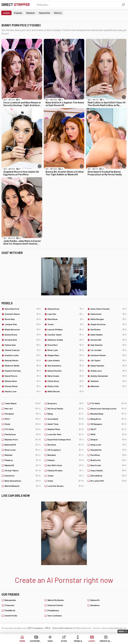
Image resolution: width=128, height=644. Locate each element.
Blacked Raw (108, 414)
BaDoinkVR (23, 445)
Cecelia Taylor (66, 335)
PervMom (108, 455)
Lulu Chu (66, 314)
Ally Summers (66, 366)
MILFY (108, 429)
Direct (16, 4)
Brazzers (66, 403)
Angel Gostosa (108, 324)
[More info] (40, 97)
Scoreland (66, 419)
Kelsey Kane (23, 381)
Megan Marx (66, 355)
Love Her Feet (66, 434)
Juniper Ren (23, 324)
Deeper (108, 440)
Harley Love (23, 391)
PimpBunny (53, 610)
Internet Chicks (55, 605)
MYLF (23, 419)
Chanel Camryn (23, 350)
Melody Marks (23, 360)
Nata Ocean (66, 376)
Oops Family (108, 471)
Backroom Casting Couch (108, 409)
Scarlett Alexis (23, 314)
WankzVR (23, 465)
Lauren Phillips (66, 330)
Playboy (23, 460)
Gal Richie (108, 330)
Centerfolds (11, 616)
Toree (66, 324)
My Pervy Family (66, 409)
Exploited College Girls (66, 440)
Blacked (66, 455)
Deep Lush (108, 445)
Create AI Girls (106, 641)
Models (78, 641)
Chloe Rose (66, 381)
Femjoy (66, 460)
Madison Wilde (23, 366)
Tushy (66, 476)
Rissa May (23, 319)
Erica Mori (66, 345)
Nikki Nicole (66, 391)
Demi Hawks (108, 335)
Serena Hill (108, 340)
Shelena (108, 381)
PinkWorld (10, 610)
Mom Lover (23, 450)
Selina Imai (23, 345)
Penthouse (23, 434)
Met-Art (23, 409)
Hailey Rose (66, 309)
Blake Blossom (23, 330)
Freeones (10, 605)
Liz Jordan (108, 350)
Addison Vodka (66, 340)
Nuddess (95, 605)
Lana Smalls (66, 360)
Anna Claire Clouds (108, 309)
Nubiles (23, 455)
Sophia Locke (23, 355)
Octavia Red (23, 340)
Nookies (66, 445)
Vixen (66, 481)
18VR (108, 434)
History (58, 13)
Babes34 (95, 600)
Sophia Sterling (23, 371)
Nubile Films (66, 429)
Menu (121, 631)
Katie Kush (108, 314)
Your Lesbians (55, 616)
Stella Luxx (108, 371)
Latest (6, 13)
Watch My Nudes (56, 600)
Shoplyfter (108, 450)
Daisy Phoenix (66, 371)
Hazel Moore (23, 376)
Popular (18, 13)
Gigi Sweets (108, 345)
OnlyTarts (23, 476)
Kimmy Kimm (23, 386)
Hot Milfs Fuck (66, 465)
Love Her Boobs (66, 486)
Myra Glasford (23, 309)
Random (31, 13)
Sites (64, 641)
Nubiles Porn (23, 440)
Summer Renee (108, 355)
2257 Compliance (35, 628)
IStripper (23, 414)
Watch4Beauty (23, 486)
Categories (36, 641)
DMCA (48, 628)
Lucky (92, 641)
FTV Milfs (108, 403)
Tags (50, 641)
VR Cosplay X (66, 450)
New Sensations (23, 481)
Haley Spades (108, 366)
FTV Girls (23, 429)
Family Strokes (66, 471)
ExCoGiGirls (108, 476)
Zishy (23, 424)
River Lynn (66, 350)
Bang (66, 414)
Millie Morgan (108, 319)
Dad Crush (108, 465)
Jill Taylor (108, 360)
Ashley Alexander (108, 376)
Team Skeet (23, 403)
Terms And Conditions (62, 628)
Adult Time (66, 424)
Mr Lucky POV (108, 481)
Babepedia (10, 600)
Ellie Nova (66, 319)
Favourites (44, 13)
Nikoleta (108, 386)
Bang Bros (108, 419)
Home (22, 641)
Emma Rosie (23, 335)
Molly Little (66, 386)
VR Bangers (108, 424)
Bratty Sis (108, 460)
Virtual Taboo (23, 471)
